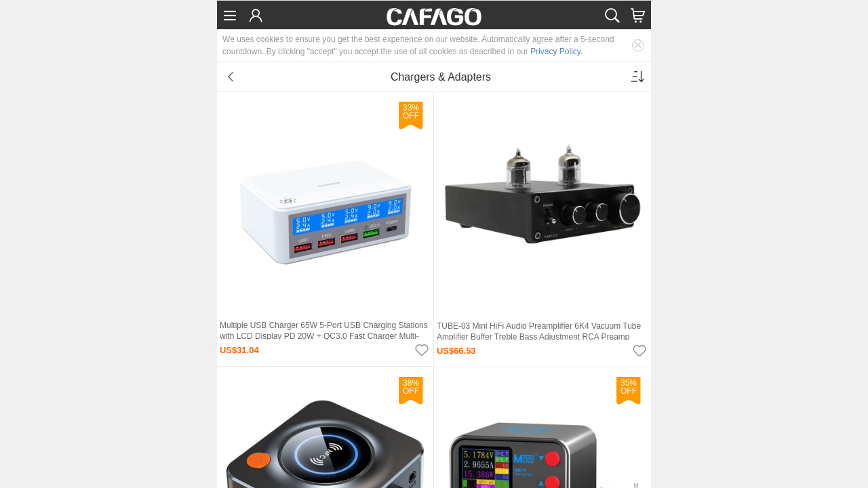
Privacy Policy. (556, 52)
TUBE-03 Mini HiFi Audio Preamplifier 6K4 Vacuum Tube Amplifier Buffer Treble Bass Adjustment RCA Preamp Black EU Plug (539, 337)
